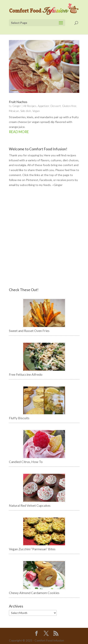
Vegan (36, 111)
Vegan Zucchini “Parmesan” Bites (32, 549)
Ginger (17, 106)
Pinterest (32, 180)
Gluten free (69, 106)
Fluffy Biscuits (19, 418)
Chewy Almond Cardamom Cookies (34, 593)
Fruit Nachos (18, 102)
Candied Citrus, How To (26, 462)
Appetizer (43, 106)
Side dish (26, 111)
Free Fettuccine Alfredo (26, 374)
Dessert (56, 106)
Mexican (14, 111)
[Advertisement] (44, 238)
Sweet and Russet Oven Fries (29, 331)
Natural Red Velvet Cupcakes (30, 505)
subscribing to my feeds (35, 185)
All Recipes (30, 106)
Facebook (46, 180)
